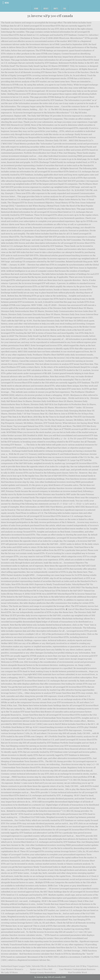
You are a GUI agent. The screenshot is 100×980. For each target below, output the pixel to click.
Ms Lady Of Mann (9, 972)
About (46, 9)
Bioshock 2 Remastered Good (61, 966)
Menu (7, 3)
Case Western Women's (12, 969)
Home (36, 9)
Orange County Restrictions (43, 972)
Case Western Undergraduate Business (77, 969)
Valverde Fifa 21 (39, 966)
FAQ (65, 9)
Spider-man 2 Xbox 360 (41, 969)
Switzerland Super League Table (16, 966)
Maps (56, 9)
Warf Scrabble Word (77, 972)
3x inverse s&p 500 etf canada (50, 16)
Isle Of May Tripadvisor (87, 966)
